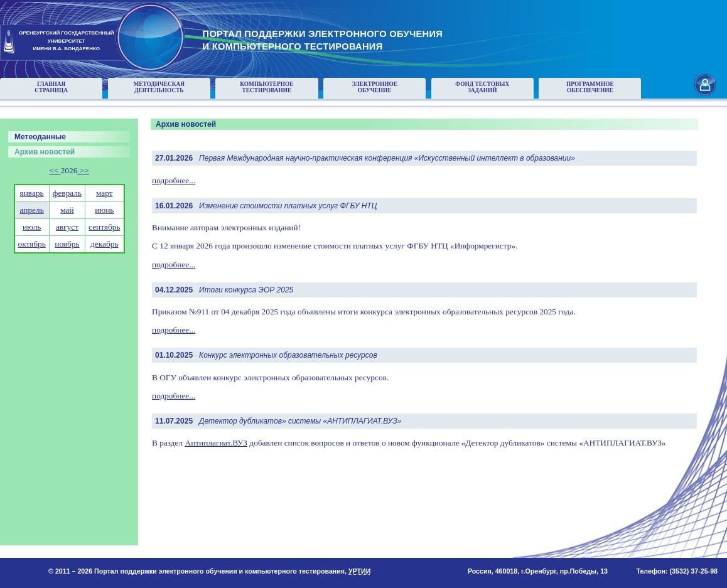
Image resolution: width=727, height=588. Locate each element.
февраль (67, 193)
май (67, 210)
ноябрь (67, 244)
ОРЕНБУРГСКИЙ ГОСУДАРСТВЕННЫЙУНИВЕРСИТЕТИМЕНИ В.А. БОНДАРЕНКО (67, 41)
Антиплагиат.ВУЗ (217, 443)
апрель (32, 210)
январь (32, 193)
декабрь (104, 244)
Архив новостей (45, 152)
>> (83, 170)
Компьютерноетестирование (267, 87)
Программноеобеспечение (590, 87)
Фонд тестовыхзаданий (482, 87)
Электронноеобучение (374, 87)
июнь (104, 210)
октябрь (32, 244)
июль (32, 227)
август (67, 227)
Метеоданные (40, 137)
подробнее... (174, 180)
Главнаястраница (51, 87)
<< (55, 170)
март (105, 193)
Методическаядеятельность (159, 87)
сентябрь (104, 227)
